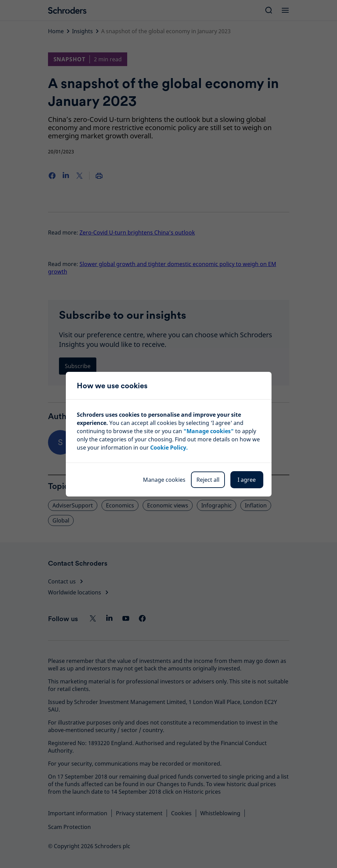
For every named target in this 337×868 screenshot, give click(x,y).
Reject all (208, 480)
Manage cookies (164, 480)
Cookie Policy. (169, 448)
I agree (247, 480)
